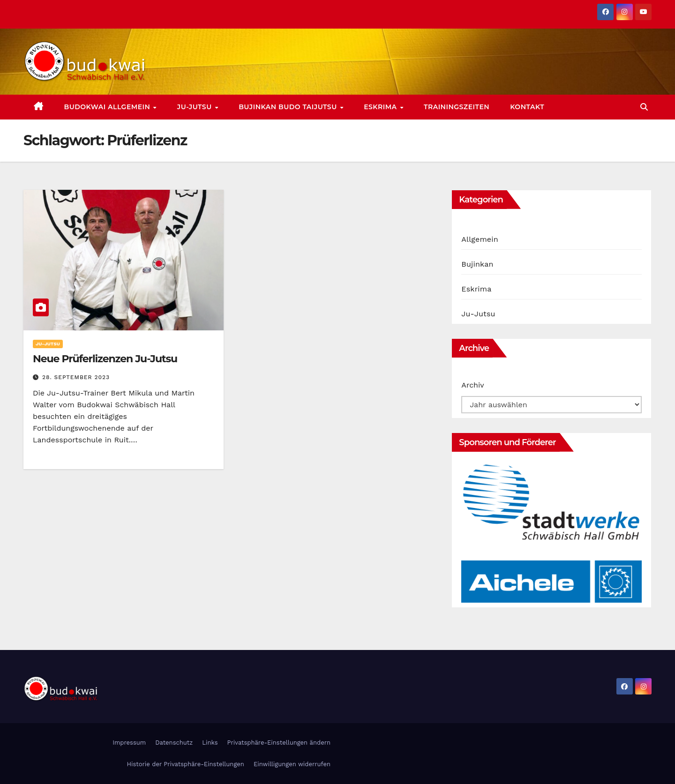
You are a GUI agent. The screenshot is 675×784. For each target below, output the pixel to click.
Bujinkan (477, 264)
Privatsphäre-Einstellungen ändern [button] (279, 743)
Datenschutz (174, 743)
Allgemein (480, 239)
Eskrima (381, 107)
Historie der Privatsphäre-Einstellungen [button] (185, 764)
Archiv (472, 385)
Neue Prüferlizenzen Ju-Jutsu (105, 359)
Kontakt (527, 107)
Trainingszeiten (457, 107)
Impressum (129, 743)
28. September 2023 (76, 377)
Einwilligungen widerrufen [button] (292, 764)
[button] (644, 107)
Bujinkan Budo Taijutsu (289, 107)
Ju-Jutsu (195, 107)
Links (210, 743)
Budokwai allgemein (108, 107)
